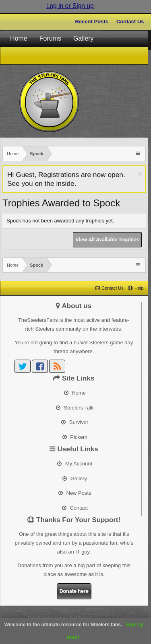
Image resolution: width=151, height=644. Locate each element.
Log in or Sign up (70, 6)
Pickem (75, 437)
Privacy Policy (130, 612)
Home (19, 38)
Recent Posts (92, 22)
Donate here (74, 591)
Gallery (84, 38)
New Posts (75, 493)
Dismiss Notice (140, 174)
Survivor (75, 422)
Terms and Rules (93, 612)
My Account (75, 464)
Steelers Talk (75, 408)
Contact (75, 508)
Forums (50, 38)
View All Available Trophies (107, 240)
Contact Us (130, 22)
